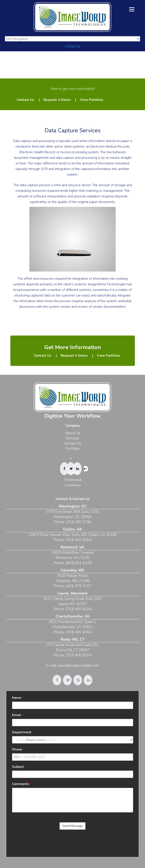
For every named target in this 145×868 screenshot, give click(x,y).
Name (18, 698)
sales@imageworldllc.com (78, 666)
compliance (73, 485)
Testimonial (73, 480)
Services (72, 438)
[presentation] (45, 841)
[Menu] (132, 9)
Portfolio (73, 449)
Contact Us (72, 46)
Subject (19, 767)
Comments (22, 784)
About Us (73, 433)
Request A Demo (57, 100)
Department (22, 732)
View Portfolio (91, 100)
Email (18, 715)
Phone (18, 749)
